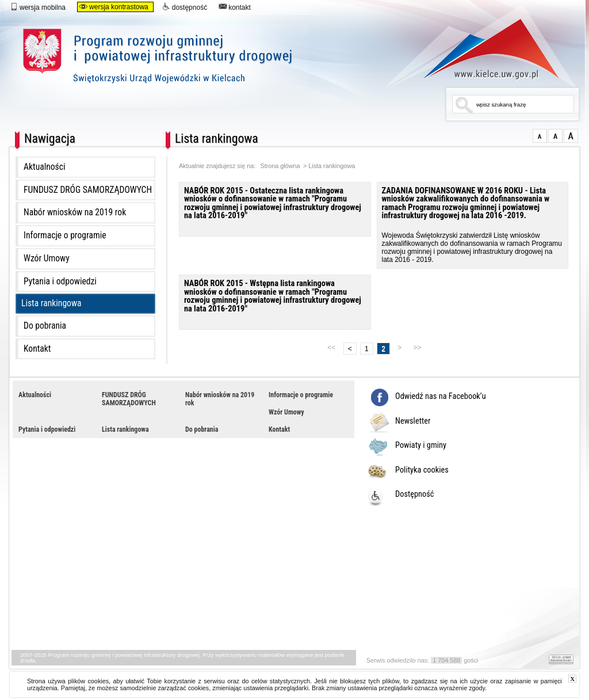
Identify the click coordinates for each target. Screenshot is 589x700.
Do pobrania (45, 326)
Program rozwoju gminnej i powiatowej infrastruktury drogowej (227, 62)
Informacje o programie (65, 235)
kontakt (235, 7)
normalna (540, 136)
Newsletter (413, 421)
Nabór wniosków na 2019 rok (75, 212)
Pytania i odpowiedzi (60, 281)
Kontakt (37, 349)
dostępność (185, 7)
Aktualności (45, 167)
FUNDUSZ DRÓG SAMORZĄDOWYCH (88, 190)
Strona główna (280, 166)
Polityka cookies (422, 470)
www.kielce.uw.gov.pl (483, 49)
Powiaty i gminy (421, 446)
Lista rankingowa (51, 303)
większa (555, 136)
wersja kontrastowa (114, 7)
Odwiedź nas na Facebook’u (441, 397)
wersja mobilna (38, 7)
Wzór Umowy (47, 258)
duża (571, 136)
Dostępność (415, 494)
